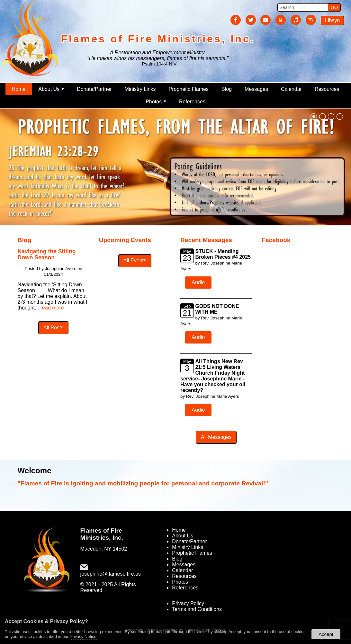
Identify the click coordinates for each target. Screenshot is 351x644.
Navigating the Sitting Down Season (47, 254)
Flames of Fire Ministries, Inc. (102, 534)
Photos (156, 102)
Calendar (291, 89)
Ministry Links (140, 89)
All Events (135, 261)
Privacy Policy (188, 603)
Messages (256, 89)
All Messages (216, 437)
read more (52, 308)
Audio (198, 282)
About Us (51, 89)
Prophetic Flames (189, 89)
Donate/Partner (94, 89)
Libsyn (332, 20)
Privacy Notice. (84, 636)
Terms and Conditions (197, 609)
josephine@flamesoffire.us (111, 574)
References (192, 102)
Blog (227, 89)
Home (19, 89)
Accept (326, 634)
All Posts (53, 328)
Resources (327, 89)
